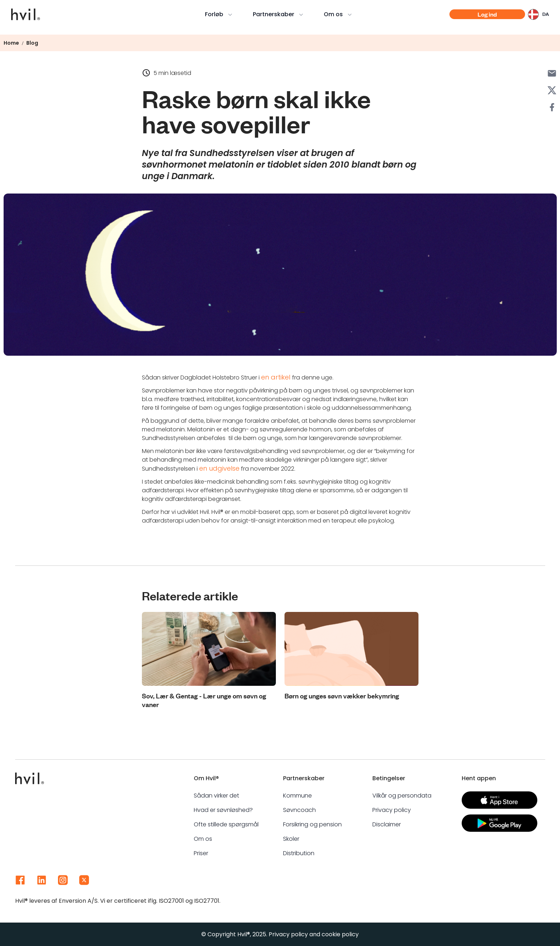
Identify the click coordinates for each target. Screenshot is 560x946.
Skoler (291, 839)
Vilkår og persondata (402, 796)
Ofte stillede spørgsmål (226, 824)
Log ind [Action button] (487, 15)
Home (11, 43)
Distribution (299, 853)
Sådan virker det (216, 796)
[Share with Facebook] (552, 107)
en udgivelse (219, 468)
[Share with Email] (552, 73)
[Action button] (499, 800)
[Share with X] (552, 90)
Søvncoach (299, 810)
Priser (201, 853)
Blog (32, 43)
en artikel (277, 377)
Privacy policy (392, 810)
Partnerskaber (280, 14)
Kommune (297, 796)
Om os (339, 14)
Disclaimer (387, 824)
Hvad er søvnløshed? (223, 810)
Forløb (220, 14)
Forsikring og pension (312, 824)
